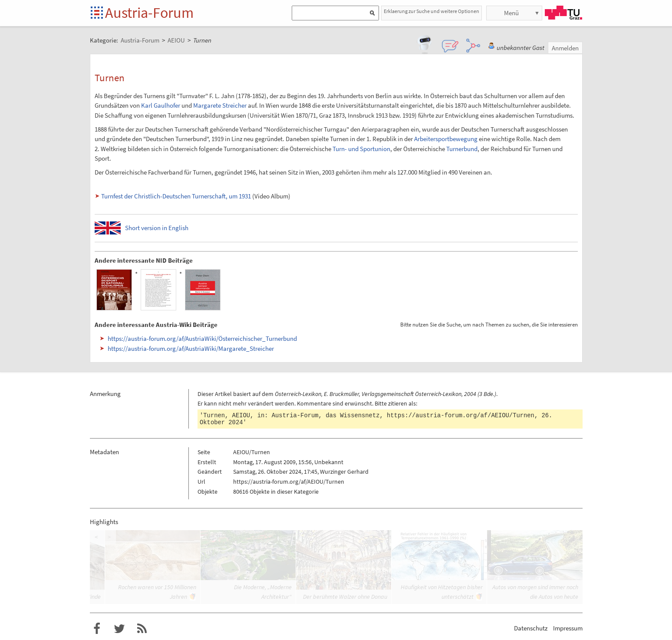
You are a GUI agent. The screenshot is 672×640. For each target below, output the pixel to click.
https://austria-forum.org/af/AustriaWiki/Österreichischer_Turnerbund (202, 338)
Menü (511, 13)
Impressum (568, 628)
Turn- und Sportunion (361, 149)
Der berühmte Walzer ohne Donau (345, 597)
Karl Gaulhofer (161, 105)
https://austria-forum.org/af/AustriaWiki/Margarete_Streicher (191, 348)
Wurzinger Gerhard (344, 472)
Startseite (97, 13)
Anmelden (565, 48)
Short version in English (157, 228)
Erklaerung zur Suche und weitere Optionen (432, 11)
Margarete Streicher (220, 105)
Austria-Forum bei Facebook (97, 629)
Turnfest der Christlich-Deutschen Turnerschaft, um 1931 (176, 196)
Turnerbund (462, 149)
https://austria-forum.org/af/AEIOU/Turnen (461, 416)
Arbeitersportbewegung (446, 139)
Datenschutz (531, 628)
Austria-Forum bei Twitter (119, 629)
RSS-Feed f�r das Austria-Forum (142, 629)
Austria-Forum (149, 13)
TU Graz (563, 13)
